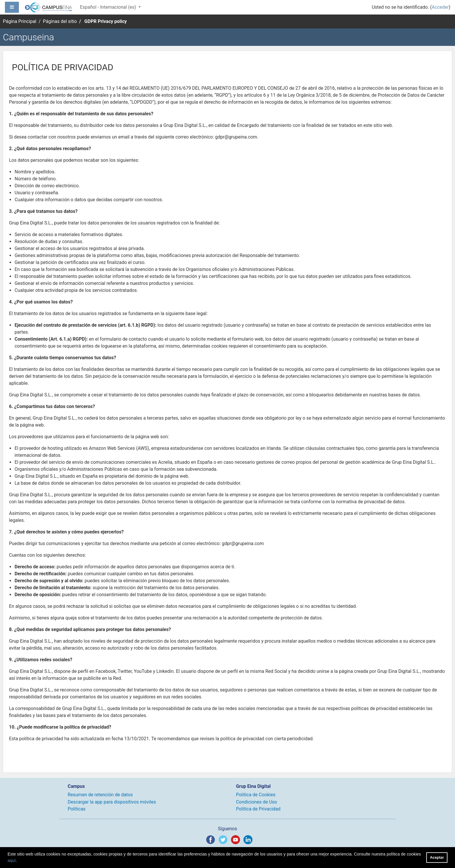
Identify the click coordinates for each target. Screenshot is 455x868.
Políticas (76, 809)
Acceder (440, 7)
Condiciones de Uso (256, 802)
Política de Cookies (256, 795)
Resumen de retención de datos (100, 795)
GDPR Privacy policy (106, 21)
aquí (12, 860)
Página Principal (20, 21)
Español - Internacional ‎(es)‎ (109, 7)
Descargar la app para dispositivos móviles (112, 802)
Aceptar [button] (437, 857)
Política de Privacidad (258, 809)
